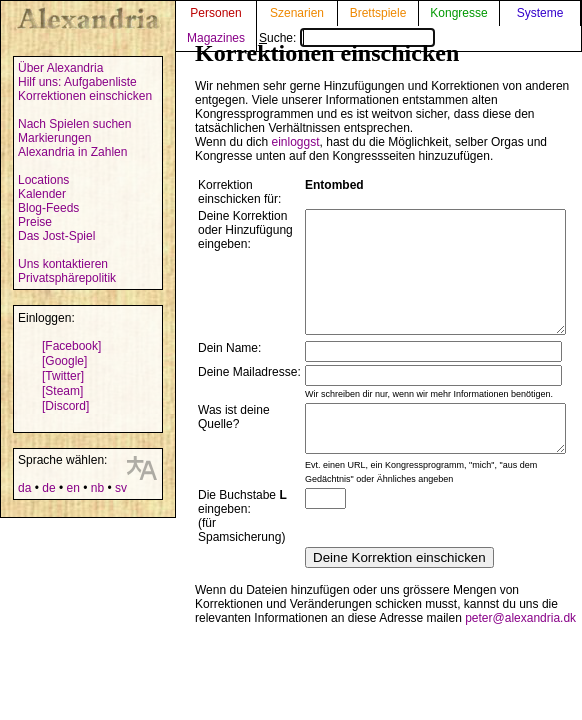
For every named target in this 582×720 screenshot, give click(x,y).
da (24, 488)
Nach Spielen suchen (74, 124)
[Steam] (62, 391)
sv (121, 488)
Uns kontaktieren (63, 264)
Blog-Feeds (48, 208)
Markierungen (54, 138)
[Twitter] (63, 376)
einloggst (296, 142)
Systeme (540, 13)
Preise (35, 222)
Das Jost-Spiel (56, 236)
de (48, 488)
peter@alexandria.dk (520, 651)
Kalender (42, 194)
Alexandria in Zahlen (72, 152)
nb (97, 488)
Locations (43, 180)
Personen (215, 13)
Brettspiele (378, 13)
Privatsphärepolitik (67, 278)
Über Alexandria (60, 68)
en (72, 488)
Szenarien (297, 13)
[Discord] (65, 406)
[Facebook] (71, 346)
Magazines (216, 38)
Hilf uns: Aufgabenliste (77, 82)
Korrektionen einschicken (85, 96)
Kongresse (458, 13)
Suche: (347, 38)
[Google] (64, 361)
